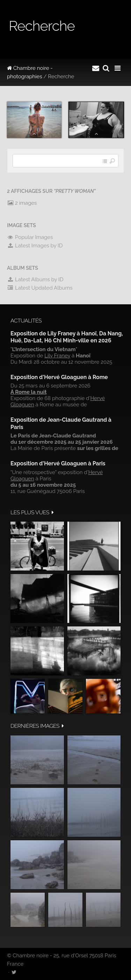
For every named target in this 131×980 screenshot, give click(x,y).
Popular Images (30, 237)
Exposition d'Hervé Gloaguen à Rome (59, 377)
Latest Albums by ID (35, 280)
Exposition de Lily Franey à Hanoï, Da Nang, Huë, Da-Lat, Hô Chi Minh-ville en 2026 (67, 337)
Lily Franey (57, 356)
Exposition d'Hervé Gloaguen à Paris (58, 463)
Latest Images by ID (35, 246)
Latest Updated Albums (40, 288)
